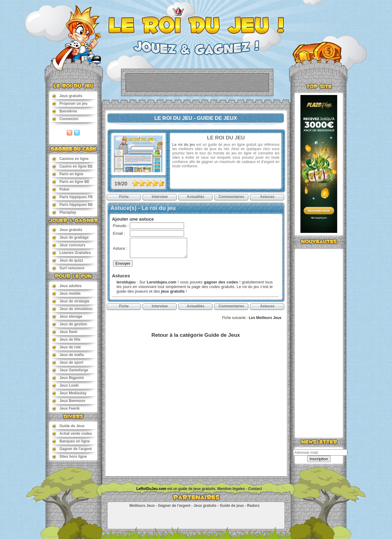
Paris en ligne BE (71, 182)
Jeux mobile (66, 293)
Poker (61, 189)
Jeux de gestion (70, 324)
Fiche (124, 197)
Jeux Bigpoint (68, 378)
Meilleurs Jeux (142, 506)
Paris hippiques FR (72, 197)
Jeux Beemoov (69, 401)
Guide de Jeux (68, 426)
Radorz (253, 506)
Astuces (267, 197)
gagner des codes (221, 282)
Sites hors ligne (69, 456)
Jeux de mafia (68, 355)
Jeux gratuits (67, 96)
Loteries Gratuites (72, 253)
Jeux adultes (67, 286)
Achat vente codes (72, 433)
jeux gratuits (173, 291)
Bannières (65, 111)
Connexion (65, 119)
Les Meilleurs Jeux (265, 318)
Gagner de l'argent (72, 449)
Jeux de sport (68, 362)
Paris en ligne (68, 174)
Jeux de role (66, 347)
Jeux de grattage (70, 237)
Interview (160, 197)
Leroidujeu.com (162, 282)
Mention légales (231, 489)
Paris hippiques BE (72, 205)
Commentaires (231, 197)
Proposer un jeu (70, 103)
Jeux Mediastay (69, 393)
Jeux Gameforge (70, 370)
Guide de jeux (232, 506)
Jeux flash (65, 332)
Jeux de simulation (72, 309)
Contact (255, 489)
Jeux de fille (66, 339)
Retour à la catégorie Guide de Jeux (196, 335)
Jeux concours (69, 245)
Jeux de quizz (68, 260)
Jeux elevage (67, 316)
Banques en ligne (71, 441)
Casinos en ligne (70, 159)
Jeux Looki (65, 385)
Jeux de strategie (71, 301)
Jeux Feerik (66, 408)
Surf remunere (68, 268)
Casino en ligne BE (72, 166)
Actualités (196, 197)
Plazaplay (64, 212)
